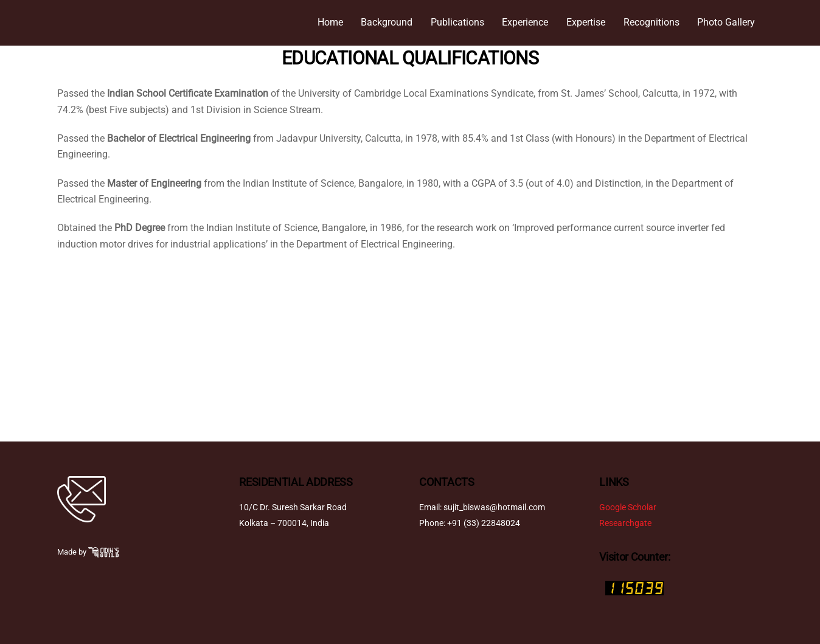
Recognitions (651, 22)
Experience (525, 22)
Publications (457, 22)
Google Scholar (628, 507)
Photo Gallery (726, 22)
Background (387, 22)
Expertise (586, 22)
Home (330, 22)
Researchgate (625, 523)
